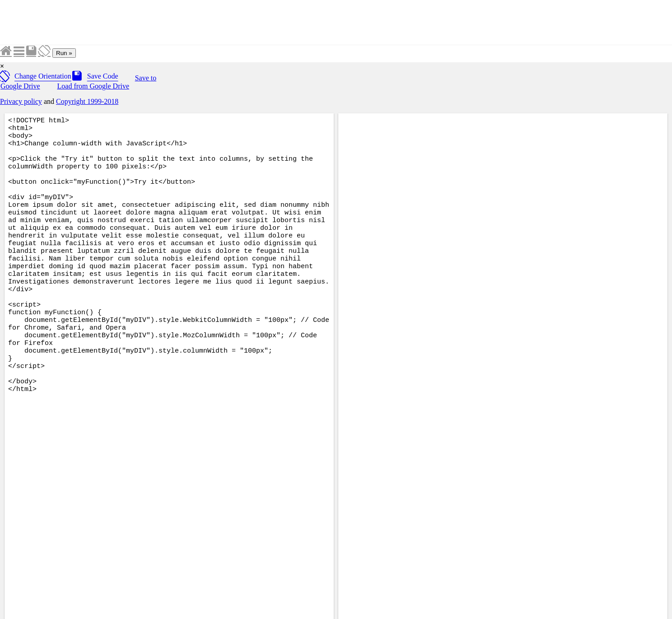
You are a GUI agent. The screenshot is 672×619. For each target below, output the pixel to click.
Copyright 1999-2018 (87, 101)
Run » (64, 53)
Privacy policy (21, 101)
